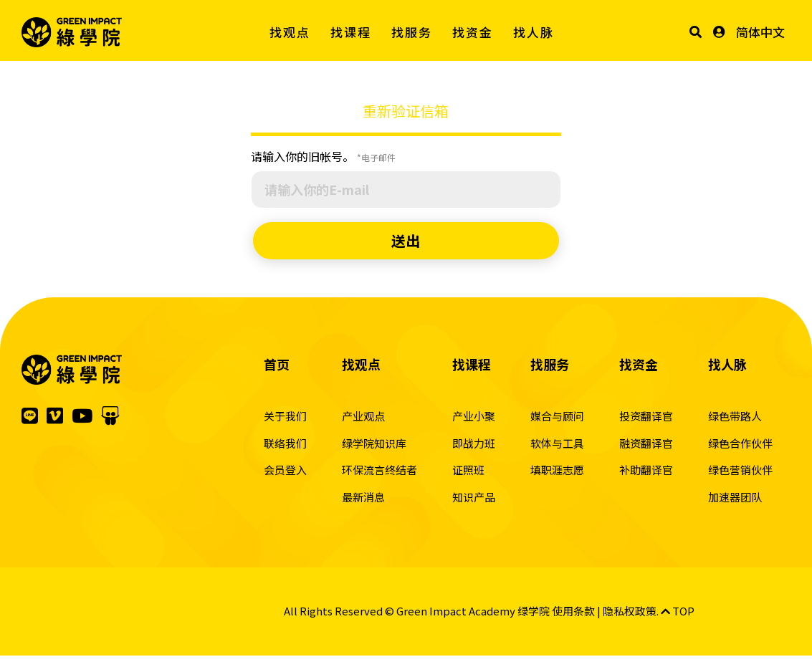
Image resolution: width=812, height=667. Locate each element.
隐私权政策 (630, 611)
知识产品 (474, 497)
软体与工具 (557, 443)
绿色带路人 (735, 416)
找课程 (351, 32)
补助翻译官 (646, 470)
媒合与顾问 (557, 416)
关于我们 (285, 416)
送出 (406, 240)
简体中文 (760, 32)
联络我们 (285, 443)
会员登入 (285, 470)
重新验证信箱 (406, 111)
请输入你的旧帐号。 (323, 156)
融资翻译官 (646, 443)
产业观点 (363, 416)
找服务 (412, 32)
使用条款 (573, 611)
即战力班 (474, 443)
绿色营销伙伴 (740, 470)
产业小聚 (474, 416)
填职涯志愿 (557, 470)
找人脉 (534, 32)
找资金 (473, 32)
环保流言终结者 (379, 470)
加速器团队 (735, 497)
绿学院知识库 (374, 443)
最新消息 (363, 497)
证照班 (468, 470)
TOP (678, 611)
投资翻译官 (646, 416)
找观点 (290, 32)
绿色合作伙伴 (740, 443)
